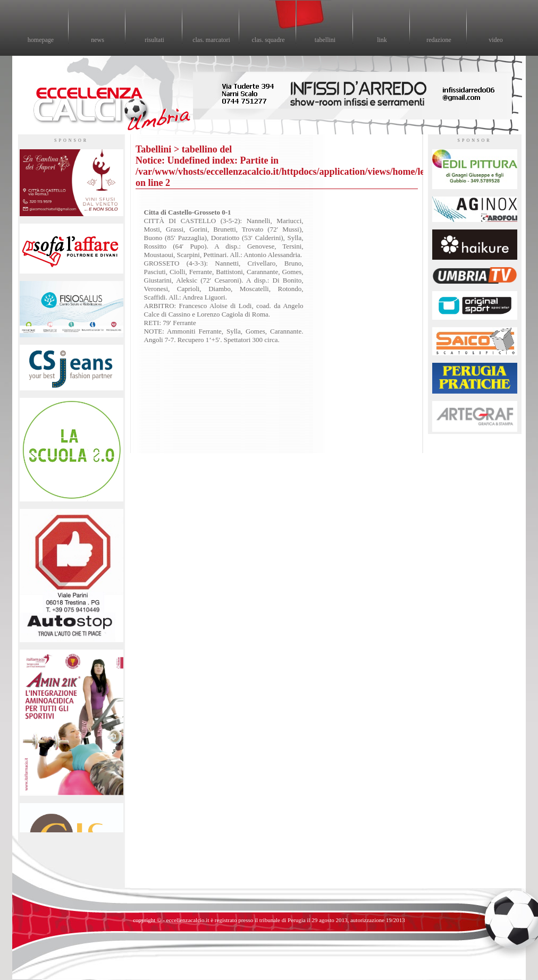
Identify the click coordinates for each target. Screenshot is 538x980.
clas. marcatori (211, 40)
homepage (41, 40)
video (496, 40)
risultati (154, 40)
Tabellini (153, 149)
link (382, 40)
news (98, 40)
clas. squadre (268, 40)
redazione (439, 40)
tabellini (325, 40)
